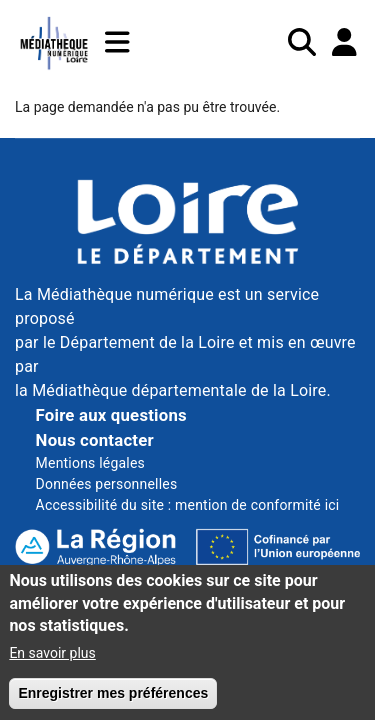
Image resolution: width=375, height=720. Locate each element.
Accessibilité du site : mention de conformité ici (188, 505)
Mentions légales (90, 463)
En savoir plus (52, 663)
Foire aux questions (111, 415)
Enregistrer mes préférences (113, 703)
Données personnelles (107, 484)
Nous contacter (95, 440)
